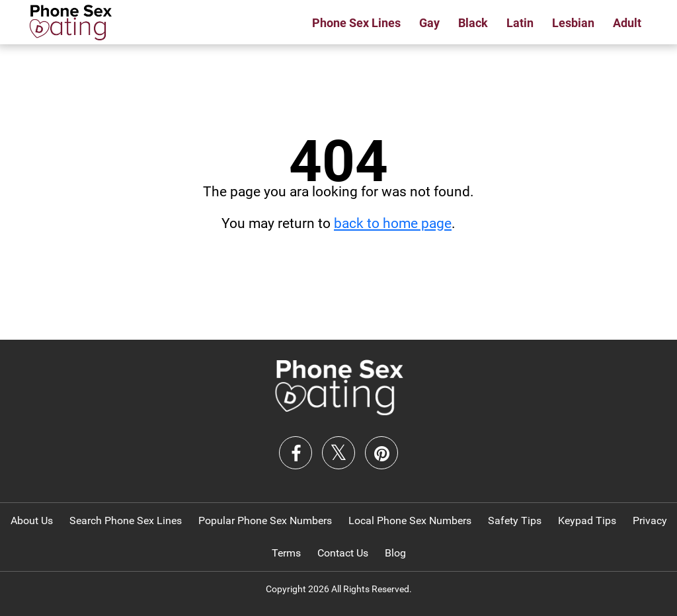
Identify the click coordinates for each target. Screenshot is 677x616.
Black (473, 23)
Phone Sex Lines (356, 23)
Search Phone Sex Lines (126, 520)
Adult (627, 23)
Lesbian (573, 23)
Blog (395, 553)
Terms (286, 553)
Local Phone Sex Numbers (410, 520)
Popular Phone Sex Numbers (265, 520)
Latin (520, 23)
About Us (32, 520)
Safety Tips (515, 520)
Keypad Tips (587, 520)
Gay (429, 23)
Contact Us (343, 553)
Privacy (650, 520)
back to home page (393, 223)
